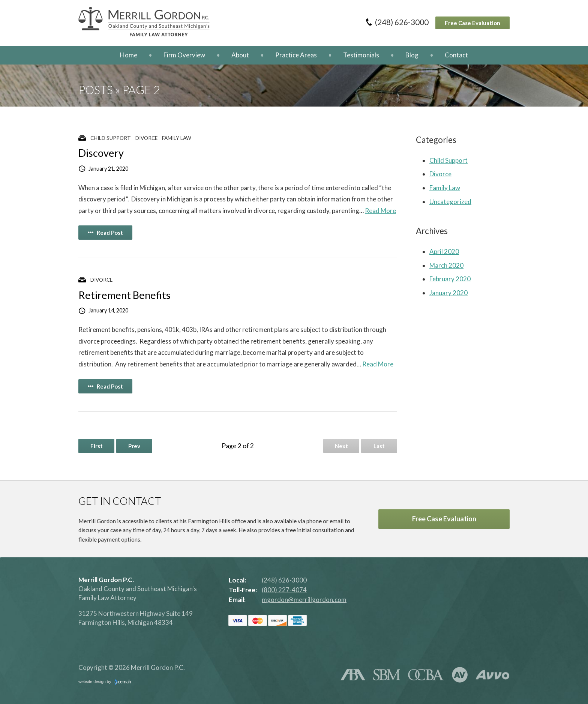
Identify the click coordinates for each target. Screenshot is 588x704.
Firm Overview (184, 55)
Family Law (177, 138)
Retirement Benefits (124, 295)
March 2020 (446, 265)
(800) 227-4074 (284, 590)
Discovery (101, 153)
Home (129, 55)
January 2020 (448, 293)
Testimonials (361, 55)
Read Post (105, 233)
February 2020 (450, 279)
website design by (105, 682)
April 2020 (444, 251)
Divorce (146, 138)
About (240, 55)
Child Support (111, 138)
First (97, 446)
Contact (456, 55)
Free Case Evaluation (472, 23)
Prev (134, 446)
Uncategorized (450, 202)
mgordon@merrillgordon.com (304, 600)
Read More (380, 211)
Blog (412, 55)
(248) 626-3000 (402, 22)
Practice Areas (296, 55)
